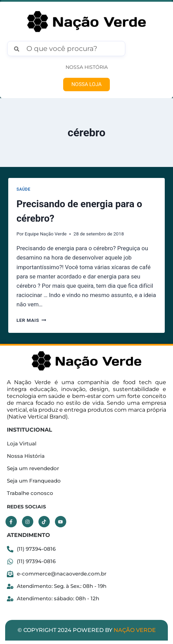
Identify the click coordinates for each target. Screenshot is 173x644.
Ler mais (31, 320)
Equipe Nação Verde (46, 234)
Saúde (23, 189)
